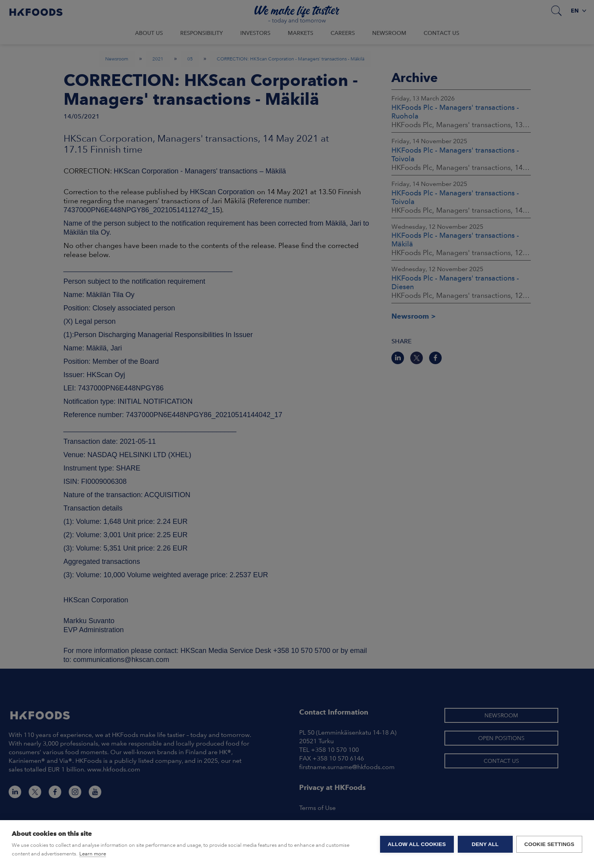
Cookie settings (549, 844)
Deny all (485, 844)
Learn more (93, 854)
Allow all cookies (417, 844)
